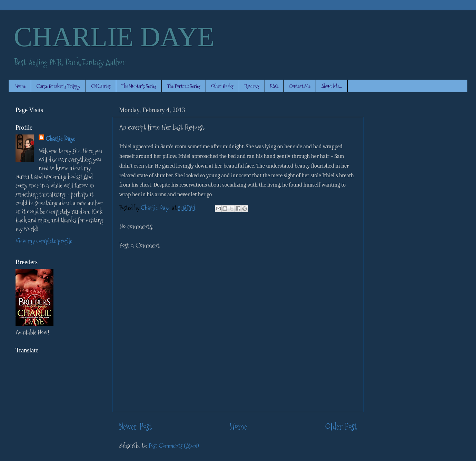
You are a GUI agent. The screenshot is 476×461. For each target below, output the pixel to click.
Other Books (222, 86)
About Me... (332, 86)
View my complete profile (44, 241)
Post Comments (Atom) (174, 446)
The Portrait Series (184, 86)
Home (20, 86)
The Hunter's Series (139, 86)
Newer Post (135, 427)
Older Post (341, 427)
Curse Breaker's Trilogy (58, 86)
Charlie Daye (60, 139)
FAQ (274, 86)
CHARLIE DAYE (114, 37)
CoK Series (101, 86)
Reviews (252, 86)
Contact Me (300, 86)
